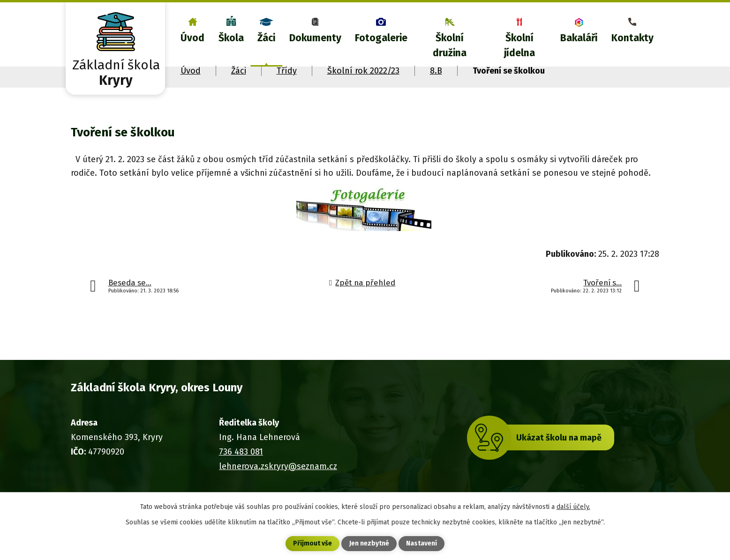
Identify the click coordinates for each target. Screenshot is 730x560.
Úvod (192, 38)
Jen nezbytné (369, 544)
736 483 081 (241, 452)
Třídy (287, 71)
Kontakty (632, 38)
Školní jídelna (519, 45)
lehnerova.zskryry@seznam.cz (278, 466)
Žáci (266, 38)
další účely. (573, 506)
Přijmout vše (312, 544)
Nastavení (421, 544)
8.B (436, 71)
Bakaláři (579, 38)
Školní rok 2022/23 (363, 71)
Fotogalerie (381, 38)
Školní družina (450, 45)
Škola (231, 38)
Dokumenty (315, 38)
